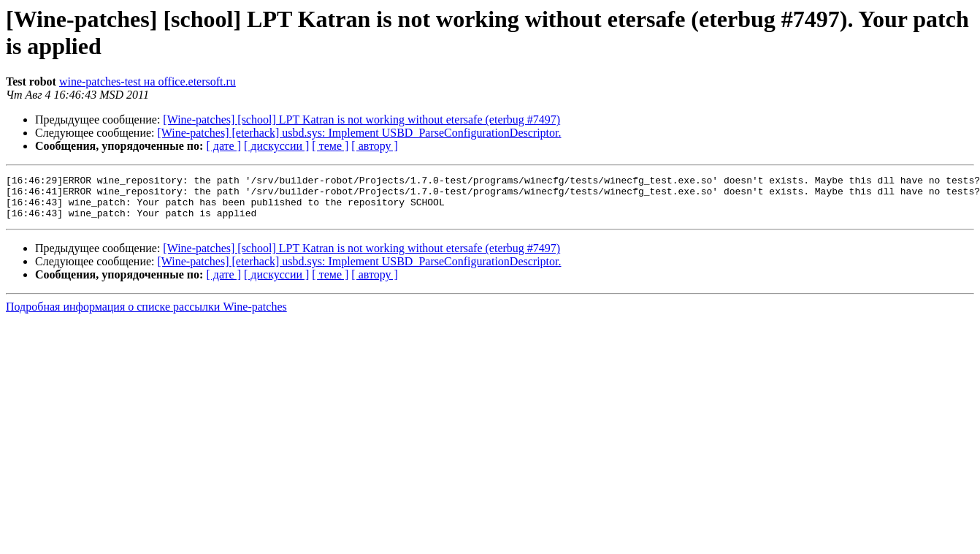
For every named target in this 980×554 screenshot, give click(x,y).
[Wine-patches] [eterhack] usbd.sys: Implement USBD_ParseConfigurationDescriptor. (360, 133)
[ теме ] (330, 146)
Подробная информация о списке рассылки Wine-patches (146, 315)
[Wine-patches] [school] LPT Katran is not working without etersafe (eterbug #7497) (361, 119)
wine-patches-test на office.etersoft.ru (148, 81)
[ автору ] (374, 146)
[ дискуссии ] (276, 146)
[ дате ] (223, 146)
